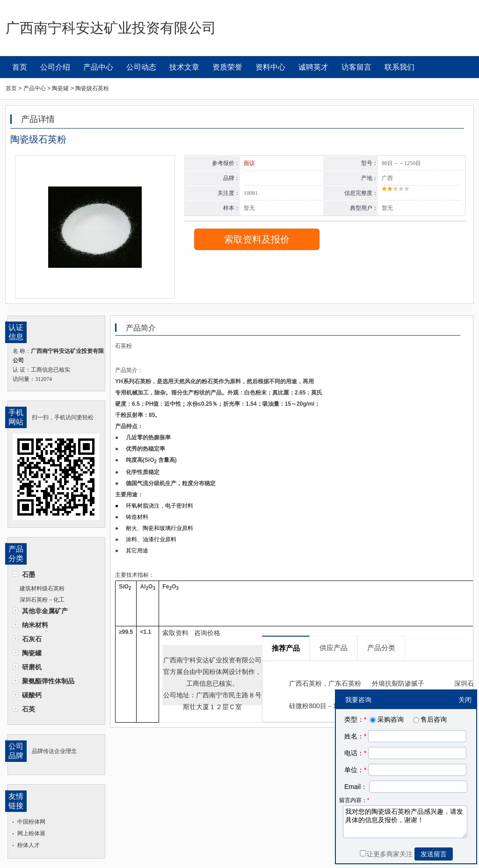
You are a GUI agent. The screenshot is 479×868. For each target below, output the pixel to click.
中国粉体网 (31, 822)
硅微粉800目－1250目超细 (328, 706)
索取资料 (175, 633)
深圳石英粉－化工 (42, 600)
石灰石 (32, 639)
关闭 (465, 700)
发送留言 (434, 854)
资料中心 (270, 67)
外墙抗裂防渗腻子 (398, 683)
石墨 (29, 574)
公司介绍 (55, 67)
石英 (29, 709)
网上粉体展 (31, 833)
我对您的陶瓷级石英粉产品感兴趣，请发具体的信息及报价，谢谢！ (405, 822)
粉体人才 (29, 845)
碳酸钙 (32, 695)
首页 (20, 67)
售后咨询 (429, 719)
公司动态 (141, 67)
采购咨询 (386, 719)
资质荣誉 (227, 67)
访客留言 (356, 67)
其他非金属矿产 (45, 611)
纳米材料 (35, 625)
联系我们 (399, 67)
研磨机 (32, 667)
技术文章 (184, 67)
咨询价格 (207, 633)
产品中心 (98, 67)
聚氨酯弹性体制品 (48, 681)
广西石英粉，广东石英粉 (325, 683)
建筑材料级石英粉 (42, 588)
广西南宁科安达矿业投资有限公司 (212, 660)
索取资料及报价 (257, 239)
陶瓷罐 (32, 653)
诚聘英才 (313, 67)
